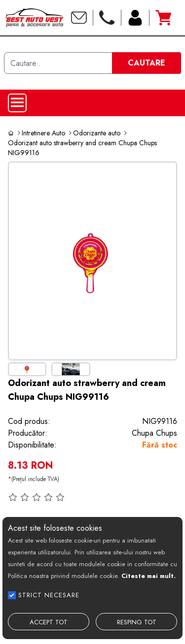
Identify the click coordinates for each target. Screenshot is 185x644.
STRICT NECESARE (49, 595)
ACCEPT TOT (49, 622)
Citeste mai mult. (148, 576)
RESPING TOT (137, 622)
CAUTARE (147, 63)
